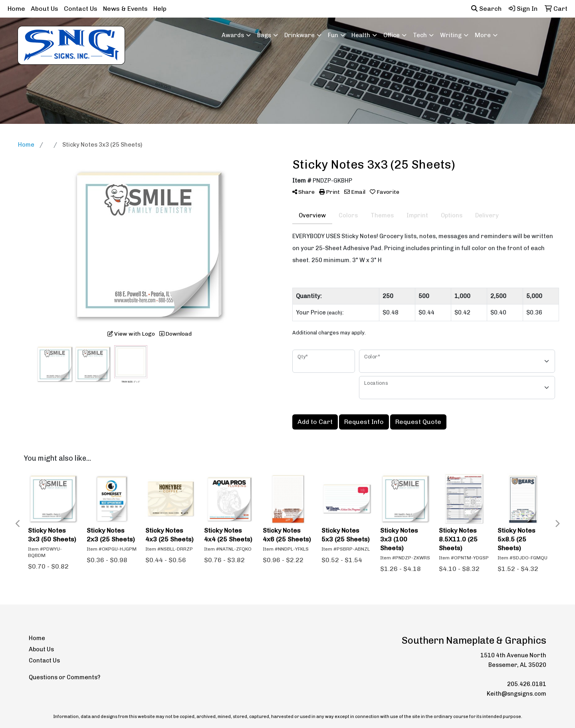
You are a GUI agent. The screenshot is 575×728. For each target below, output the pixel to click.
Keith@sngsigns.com (517, 694)
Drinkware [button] (299, 35)
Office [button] (392, 35)
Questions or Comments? (64, 677)
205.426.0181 (527, 684)
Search (486, 9)
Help (160, 9)
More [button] (483, 35)
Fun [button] (333, 35)
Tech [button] (420, 35)
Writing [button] (451, 35)
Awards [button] (233, 35)
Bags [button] (264, 35)
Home (16, 9)
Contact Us (81, 9)
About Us (45, 9)
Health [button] (361, 35)
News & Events (125, 9)
